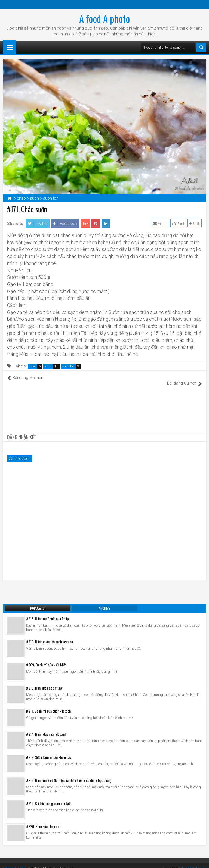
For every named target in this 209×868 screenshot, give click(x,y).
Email (161, 224)
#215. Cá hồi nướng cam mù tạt (48, 797)
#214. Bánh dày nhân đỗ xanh (46, 728)
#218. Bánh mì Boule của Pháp (47, 613)
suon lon (68, 366)
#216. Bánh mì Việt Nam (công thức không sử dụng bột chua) (69, 774)
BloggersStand (193, 863)
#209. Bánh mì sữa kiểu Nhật (46, 659)
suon (48, 366)
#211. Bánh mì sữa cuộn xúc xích (48, 705)
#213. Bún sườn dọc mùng (44, 682)
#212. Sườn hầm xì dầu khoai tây (49, 751)
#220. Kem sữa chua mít (43, 820)
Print (178, 224)
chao (33, 366)
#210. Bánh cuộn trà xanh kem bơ (50, 636)
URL (195, 224)
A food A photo (104, 18)
